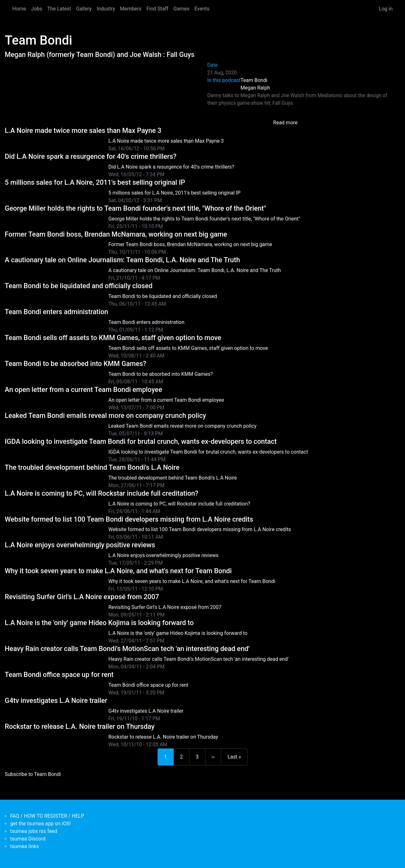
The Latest (59, 9)
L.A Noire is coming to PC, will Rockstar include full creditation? (102, 493)
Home (19, 9)
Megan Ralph (255, 88)
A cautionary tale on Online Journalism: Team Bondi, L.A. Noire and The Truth (122, 260)
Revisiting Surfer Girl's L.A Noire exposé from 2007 (82, 597)
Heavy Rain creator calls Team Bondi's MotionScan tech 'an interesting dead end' (127, 649)
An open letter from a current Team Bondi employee (83, 390)
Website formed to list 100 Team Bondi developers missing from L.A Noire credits (129, 519)
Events (202, 9)
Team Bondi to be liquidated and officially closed (79, 286)
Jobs (37, 9)
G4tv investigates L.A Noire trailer (56, 701)
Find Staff (157, 9)
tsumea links (24, 846)
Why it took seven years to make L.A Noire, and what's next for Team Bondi (118, 571)
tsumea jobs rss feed (34, 831)
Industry (106, 9)
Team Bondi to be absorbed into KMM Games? (75, 364)
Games (181, 9)
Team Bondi (254, 80)
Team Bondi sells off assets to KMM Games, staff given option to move (113, 338)
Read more (285, 123)
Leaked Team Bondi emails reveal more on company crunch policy (105, 415)
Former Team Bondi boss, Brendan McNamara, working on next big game (116, 234)
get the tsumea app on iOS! (40, 824)
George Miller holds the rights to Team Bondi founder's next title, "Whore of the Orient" (135, 208)
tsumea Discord (28, 839)
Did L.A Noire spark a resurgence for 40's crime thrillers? (91, 156)
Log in (386, 9)
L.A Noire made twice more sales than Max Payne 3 (83, 130)
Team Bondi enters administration (56, 312)
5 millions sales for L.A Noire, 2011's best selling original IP (95, 182)
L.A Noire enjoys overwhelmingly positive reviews (80, 545)
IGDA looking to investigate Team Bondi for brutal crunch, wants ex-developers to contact (141, 441)
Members (131, 9)
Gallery (84, 9)
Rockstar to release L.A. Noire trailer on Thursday (80, 726)
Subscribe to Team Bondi (33, 774)
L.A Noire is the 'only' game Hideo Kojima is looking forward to (99, 623)
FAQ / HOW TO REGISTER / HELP (47, 816)
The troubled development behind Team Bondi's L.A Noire (92, 467)
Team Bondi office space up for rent (59, 675)
